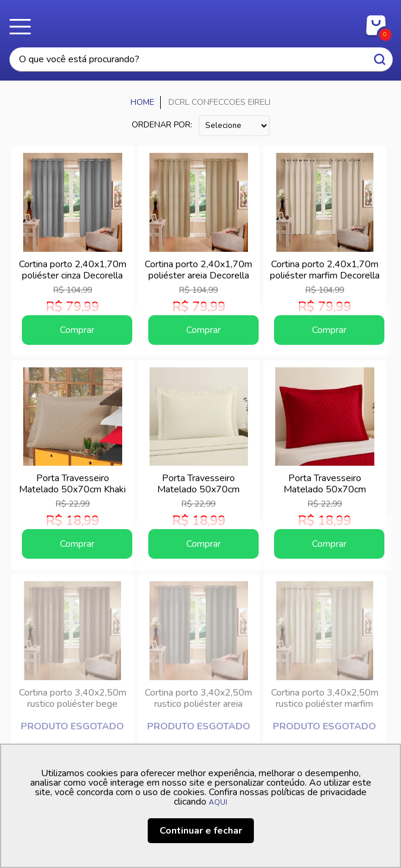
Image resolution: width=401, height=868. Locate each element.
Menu (24, 27)
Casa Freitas (201, 23)
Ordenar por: (162, 125)
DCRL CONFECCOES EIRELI (219, 102)
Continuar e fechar (201, 831)
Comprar (77, 330)
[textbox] (201, 60)
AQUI (218, 802)
